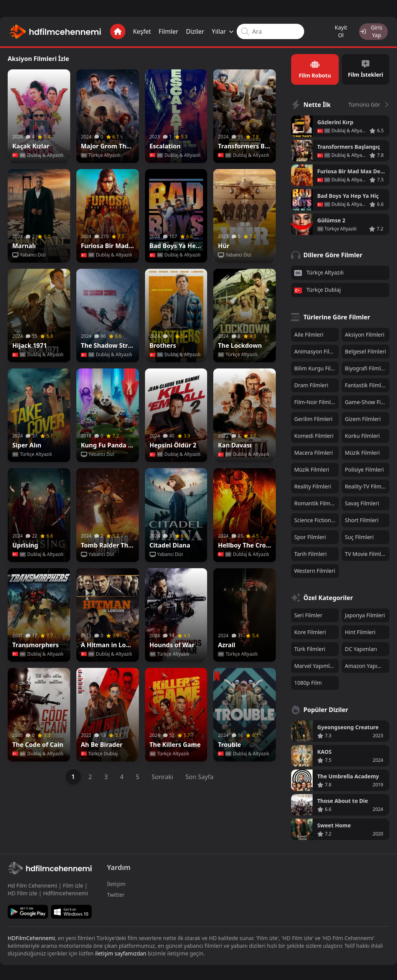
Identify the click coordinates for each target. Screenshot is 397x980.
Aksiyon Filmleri (365, 333)
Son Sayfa (200, 774)
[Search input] (264, 31)
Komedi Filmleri (314, 434)
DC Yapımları (361, 647)
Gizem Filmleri (363, 417)
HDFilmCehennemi (31, 936)
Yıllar (216, 31)
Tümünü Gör (369, 102)
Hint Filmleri (360, 630)
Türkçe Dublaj (317, 288)
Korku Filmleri (362, 434)
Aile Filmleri (309, 333)
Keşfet (135, 31)
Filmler (162, 31)
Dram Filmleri (311, 383)
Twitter (116, 893)
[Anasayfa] (111, 31)
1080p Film (308, 681)
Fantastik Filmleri (366, 383)
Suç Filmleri (359, 535)
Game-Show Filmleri (367, 400)
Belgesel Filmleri (365, 349)
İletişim (116, 882)
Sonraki (162, 774)
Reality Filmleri (313, 484)
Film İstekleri (366, 67)
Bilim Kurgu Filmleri (316, 366)
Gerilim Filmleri (313, 417)
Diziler (188, 31)
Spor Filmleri (310, 535)
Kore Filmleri (310, 630)
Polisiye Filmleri (364, 468)
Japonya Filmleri (365, 613)
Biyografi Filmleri (366, 366)
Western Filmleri (315, 569)
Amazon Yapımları (367, 664)
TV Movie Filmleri (366, 552)
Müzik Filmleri (362, 451)
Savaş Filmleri (362, 501)
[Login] (369, 31)
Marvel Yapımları (315, 664)
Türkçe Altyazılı (319, 270)
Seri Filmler (308, 613)
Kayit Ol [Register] (333, 30)
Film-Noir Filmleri (316, 400)
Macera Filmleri (314, 451)
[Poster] (39, 114)
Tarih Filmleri (311, 552)
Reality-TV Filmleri (367, 484)
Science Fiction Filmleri (316, 518)
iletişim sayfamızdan (121, 951)
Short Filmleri (362, 518)
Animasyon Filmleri (316, 349)
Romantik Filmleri (316, 501)
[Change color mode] (312, 31)
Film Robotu (315, 67)
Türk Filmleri (310, 647)
